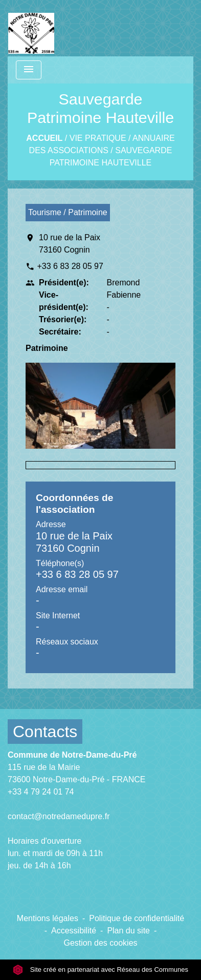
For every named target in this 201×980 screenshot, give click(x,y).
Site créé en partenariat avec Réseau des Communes (100, 969)
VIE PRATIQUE (98, 138)
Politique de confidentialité (137, 918)
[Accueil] (31, 28)
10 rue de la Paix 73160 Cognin (70, 244)
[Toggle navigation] (29, 70)
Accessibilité (74, 931)
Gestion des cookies (100, 943)
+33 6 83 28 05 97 (70, 266)
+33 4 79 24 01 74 (41, 792)
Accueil (44, 138)
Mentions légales (48, 918)
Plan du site (128, 931)
